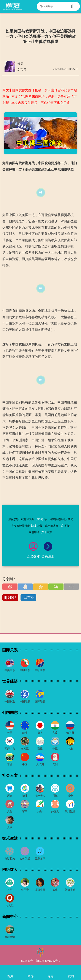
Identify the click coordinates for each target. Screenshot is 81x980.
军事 (25, 811)
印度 (55, 733)
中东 (70, 749)
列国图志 (10, 713)
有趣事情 (10, 937)
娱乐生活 (10, 838)
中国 (25, 764)
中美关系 (10, 670)
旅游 (40, 811)
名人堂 (10, 906)
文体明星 (25, 859)
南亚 (40, 749)
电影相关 (10, 859)
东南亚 (25, 749)
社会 (70, 796)
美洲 (55, 764)
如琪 (55, 890)
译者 (21, 64)
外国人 (55, 811)
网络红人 (10, 870)
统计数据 (70, 811)
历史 (10, 796)
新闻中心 (10, 917)
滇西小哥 (40, 890)
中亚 (55, 749)
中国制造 (10, 701)
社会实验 (70, 890)
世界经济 (10, 681)
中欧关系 (40, 670)
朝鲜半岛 (10, 749)
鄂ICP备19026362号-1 (48, 961)
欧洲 (25, 733)
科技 (55, 796)
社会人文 (10, 775)
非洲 (10, 764)
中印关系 (25, 670)
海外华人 (40, 796)
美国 (10, 733)
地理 (25, 796)
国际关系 (10, 650)
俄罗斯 (70, 733)
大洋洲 (40, 764)
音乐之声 (40, 859)
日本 (40, 733)
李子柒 (25, 890)
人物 (10, 827)
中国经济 (25, 701)
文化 (10, 811)
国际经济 (40, 701)
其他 (10, 890)
